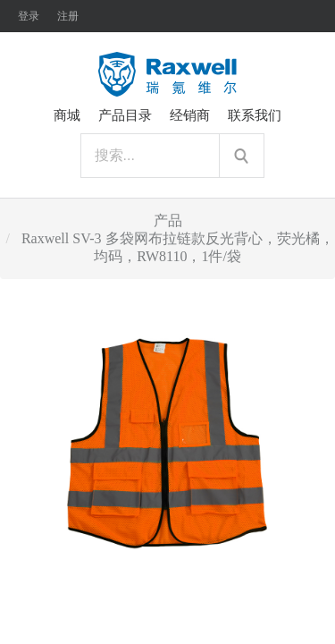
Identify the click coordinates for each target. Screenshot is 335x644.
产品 (168, 220)
